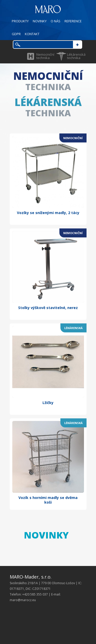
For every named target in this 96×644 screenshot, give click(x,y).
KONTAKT (32, 34)
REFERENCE (73, 21)
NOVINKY (40, 21)
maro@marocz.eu (23, 600)
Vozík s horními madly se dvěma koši (48, 500)
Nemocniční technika (45, 56)
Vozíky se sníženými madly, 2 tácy (48, 213)
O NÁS (56, 21)
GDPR (16, 34)
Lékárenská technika (76, 56)
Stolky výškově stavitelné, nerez (48, 308)
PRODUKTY (20, 21)
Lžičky (48, 403)
